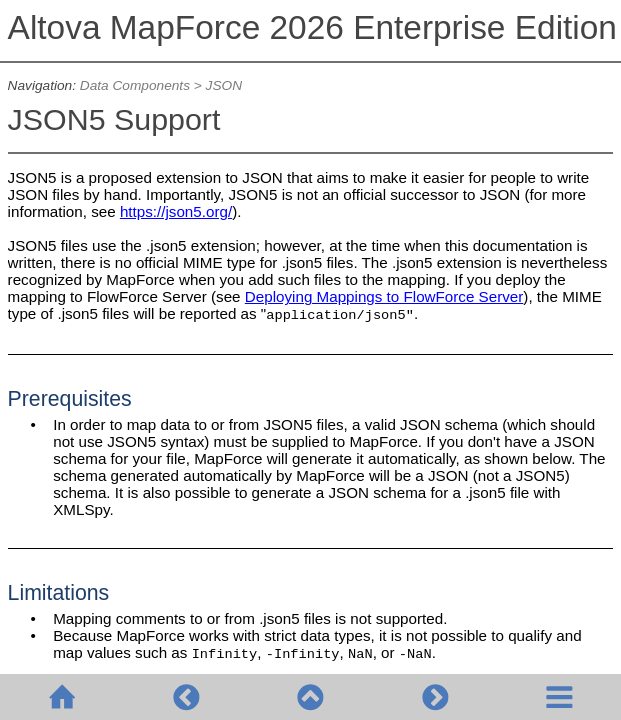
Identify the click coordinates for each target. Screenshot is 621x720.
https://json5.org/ (176, 211)
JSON (224, 85)
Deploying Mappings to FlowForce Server (384, 296)
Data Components (135, 85)
